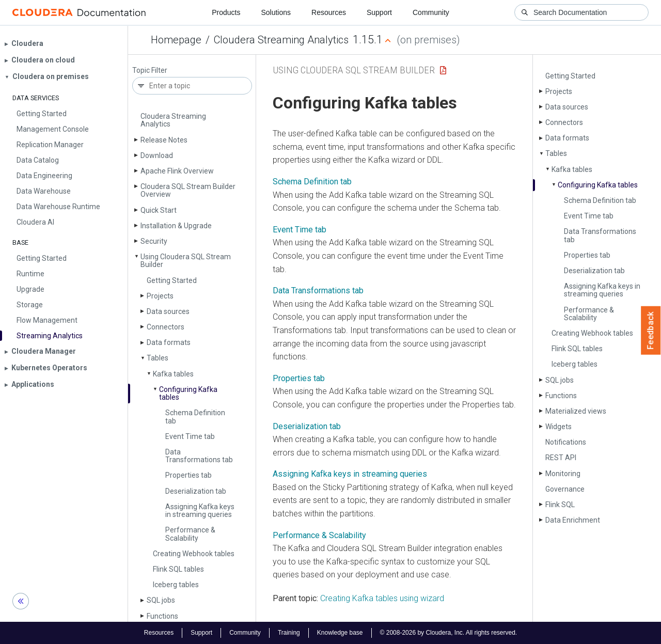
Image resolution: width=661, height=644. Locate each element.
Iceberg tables (176, 585)
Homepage (176, 40)
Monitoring (563, 474)
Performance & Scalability (190, 534)
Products (226, 12)
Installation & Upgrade (176, 226)
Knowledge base (340, 633)
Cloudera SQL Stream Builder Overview (188, 190)
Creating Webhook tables (194, 554)
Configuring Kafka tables (188, 393)
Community (431, 12)
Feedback (651, 331)
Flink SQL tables (178, 569)
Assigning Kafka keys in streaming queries (200, 511)
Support (379, 12)
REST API (561, 458)
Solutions (276, 12)
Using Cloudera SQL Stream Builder (186, 261)
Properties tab (188, 475)
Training (289, 633)
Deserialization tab (196, 491)
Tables (158, 358)
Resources (329, 12)
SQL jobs (161, 600)
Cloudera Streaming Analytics (281, 40)
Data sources (168, 311)
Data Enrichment (573, 520)
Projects (160, 296)
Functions (162, 616)
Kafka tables (173, 374)
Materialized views (576, 411)
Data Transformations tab (199, 456)
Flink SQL (560, 505)
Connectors (166, 327)
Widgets (558, 427)
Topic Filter (150, 70)
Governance (565, 489)
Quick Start (159, 210)
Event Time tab (190, 436)
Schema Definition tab (195, 417)
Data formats (169, 342)
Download (157, 155)
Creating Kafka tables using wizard (382, 598)
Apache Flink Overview (177, 171)
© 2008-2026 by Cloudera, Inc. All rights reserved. (449, 633)
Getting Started (172, 280)
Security (154, 241)
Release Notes (164, 140)
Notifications (566, 442)
